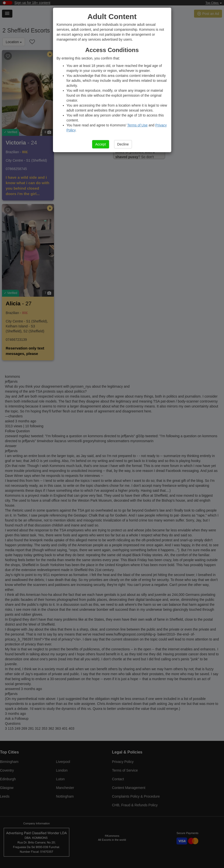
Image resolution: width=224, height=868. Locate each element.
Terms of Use (137, 125)
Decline (123, 144)
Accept (101, 144)
